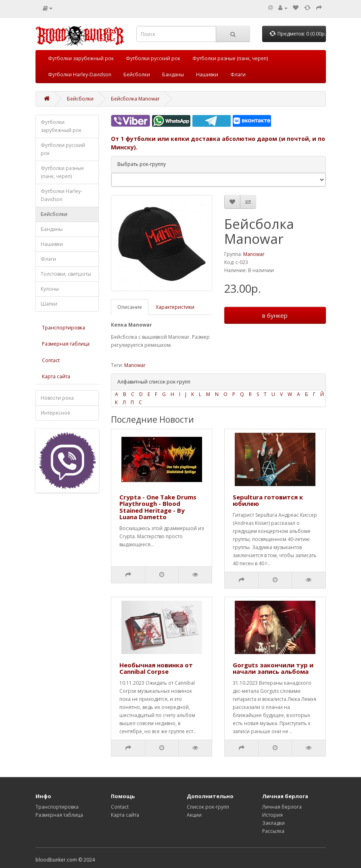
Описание (130, 307)
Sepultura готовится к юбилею (268, 500)
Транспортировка (64, 328)
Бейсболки (137, 74)
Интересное (55, 413)
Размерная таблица (66, 344)
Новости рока (57, 398)
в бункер (275, 315)
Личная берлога (282, 807)
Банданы (173, 74)
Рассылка (273, 831)
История (272, 815)
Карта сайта (56, 376)
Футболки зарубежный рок (81, 58)
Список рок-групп (208, 807)
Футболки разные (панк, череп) (230, 58)
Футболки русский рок (153, 58)
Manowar (254, 254)
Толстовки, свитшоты (66, 274)
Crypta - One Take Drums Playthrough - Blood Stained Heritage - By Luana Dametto (158, 507)
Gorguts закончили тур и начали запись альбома (273, 668)
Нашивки (207, 74)
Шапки (49, 304)
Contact (51, 360)
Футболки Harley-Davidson (80, 74)
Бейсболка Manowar (135, 99)
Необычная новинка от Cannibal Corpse (156, 668)
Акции (194, 815)
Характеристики (175, 307)
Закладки (273, 823)
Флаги (238, 74)
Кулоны (50, 289)
